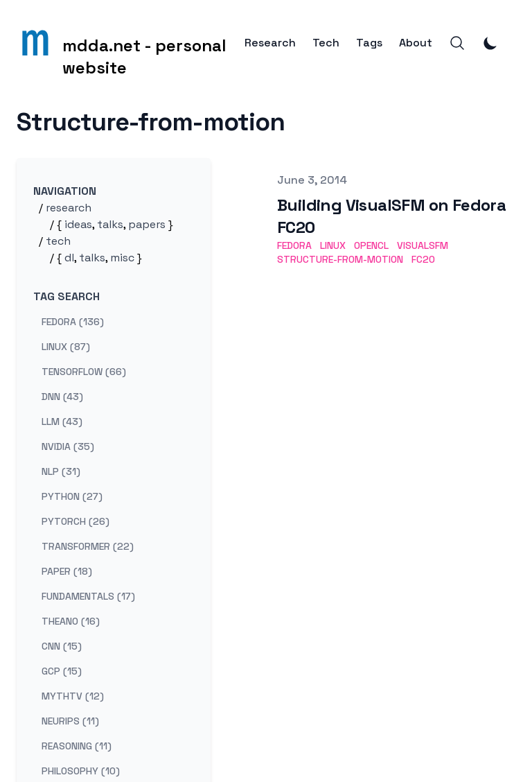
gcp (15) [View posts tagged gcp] (62, 671)
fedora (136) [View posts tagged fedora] (73, 322)
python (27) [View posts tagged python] (72, 496)
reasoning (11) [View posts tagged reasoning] (77, 746)
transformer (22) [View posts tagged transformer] (88, 546)
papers (147, 224)
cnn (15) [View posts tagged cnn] (62, 646)
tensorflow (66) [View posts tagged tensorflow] (84, 372)
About (416, 43)
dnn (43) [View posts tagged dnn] (62, 397)
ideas (78, 224)
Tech (326, 43)
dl (69, 258)
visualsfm (423, 245)
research (69, 208)
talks (110, 224)
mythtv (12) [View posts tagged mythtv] (73, 696)
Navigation (65, 191)
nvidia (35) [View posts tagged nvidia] (68, 446)
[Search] (457, 43)
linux (333, 245)
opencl (371, 245)
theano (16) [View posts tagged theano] (71, 621)
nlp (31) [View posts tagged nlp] (61, 471)
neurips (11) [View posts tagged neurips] (70, 721)
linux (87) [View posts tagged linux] (66, 347)
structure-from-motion (340, 259)
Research (270, 43)
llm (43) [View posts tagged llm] (62, 422)
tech (58, 241)
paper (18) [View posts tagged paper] (67, 571)
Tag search (66, 296)
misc (122, 258)
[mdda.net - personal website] (131, 43)
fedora (294, 245)
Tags (369, 43)
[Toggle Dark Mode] (490, 43)
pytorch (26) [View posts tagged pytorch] (76, 521)
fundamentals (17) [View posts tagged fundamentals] (88, 596)
